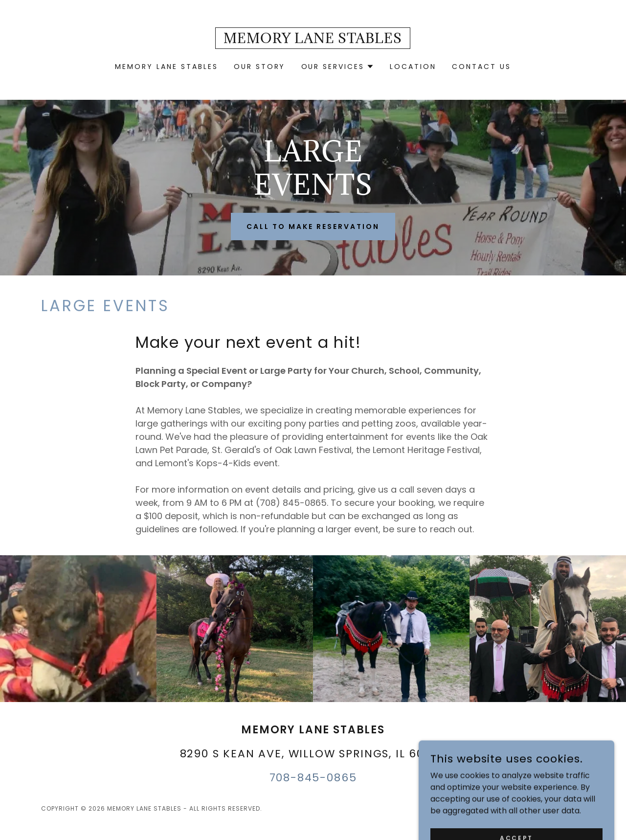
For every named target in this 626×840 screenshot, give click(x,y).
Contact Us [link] (481, 67)
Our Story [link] (260, 67)
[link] (313, 40)
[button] (338, 67)
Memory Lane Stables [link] (167, 67)
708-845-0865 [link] (313, 778)
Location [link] (413, 67)
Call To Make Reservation (313, 227)
